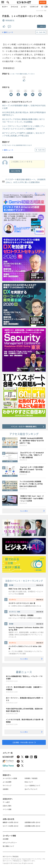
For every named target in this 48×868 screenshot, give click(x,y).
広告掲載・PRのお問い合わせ (23, 742)
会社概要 (6, 839)
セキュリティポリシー (10, 842)
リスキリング (34, 7)
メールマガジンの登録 (10, 778)
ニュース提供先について (32, 785)
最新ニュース (8, 32)
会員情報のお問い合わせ (32, 822)
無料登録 (43, 2)
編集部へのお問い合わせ (11, 822)
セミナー (5, 7)
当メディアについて (31, 789)
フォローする (42, 32)
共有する (42, 26)
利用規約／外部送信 (31, 778)
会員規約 (6, 789)
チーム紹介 (6, 802)
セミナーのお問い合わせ (11, 826)
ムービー (24, 7)
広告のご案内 (7, 806)
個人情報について (8, 846)
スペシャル (14, 7)
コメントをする (16, 171)
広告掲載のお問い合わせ (32, 826)
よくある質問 (7, 782)
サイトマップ (7, 785)
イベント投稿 (7, 809)
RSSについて (29, 782)
